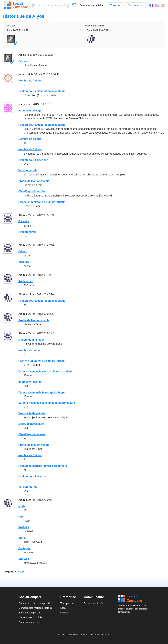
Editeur (23, 251)
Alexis (22, 55)
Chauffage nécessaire (32, 191)
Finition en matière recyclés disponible (43, 466)
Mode (22, 506)
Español (163, 5)
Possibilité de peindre (32, 413)
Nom (21, 517)
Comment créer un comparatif (34, 603)
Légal (63, 608)
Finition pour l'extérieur (33, 160)
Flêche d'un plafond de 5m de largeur (42, 202)
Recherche (66, 5)
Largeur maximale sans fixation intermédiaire (47, 403)
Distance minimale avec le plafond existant (45, 371)
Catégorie (24, 548)
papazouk (24, 74)
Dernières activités (94, 603)
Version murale (28, 170)
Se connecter (135, 5)
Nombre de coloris (30, 139)
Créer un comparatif (74, 6)
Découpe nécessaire (31, 424)
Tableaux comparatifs (30, 613)
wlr (20, 104)
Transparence (68, 603)
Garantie (24, 221)
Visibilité (24, 262)
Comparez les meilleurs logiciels (36, 608)
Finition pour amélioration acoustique (42, 91)
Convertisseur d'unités (30, 617)
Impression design (30, 110)
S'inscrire (115, 5)
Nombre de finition (30, 81)
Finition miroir (27, 232)
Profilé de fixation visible (34, 181)
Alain (22, 215)
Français (151, 5)
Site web (24, 61)
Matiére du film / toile (31, 340)
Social (134, 599)
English (157, 5)
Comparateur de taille (91, 5)
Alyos (38, 16)
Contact (64, 613)
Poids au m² (26, 281)
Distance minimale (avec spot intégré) (42, 392)
